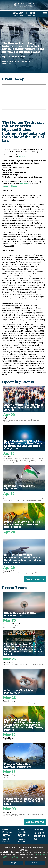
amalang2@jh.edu (10, 186)
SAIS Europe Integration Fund (7, 834)
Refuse (35, 863)
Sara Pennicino (24, 156)
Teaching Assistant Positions (22, 839)
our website (24, 184)
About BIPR (7, 830)
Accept (13, 863)
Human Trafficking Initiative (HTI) (24, 832)
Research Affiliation (6, 840)
